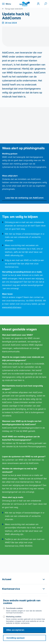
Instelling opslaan (16, 638)
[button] (24, 579)
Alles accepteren (15, 630)
